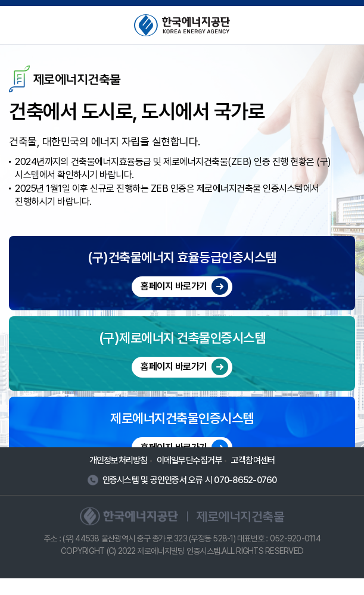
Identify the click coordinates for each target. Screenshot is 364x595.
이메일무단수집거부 (189, 477)
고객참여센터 (253, 477)
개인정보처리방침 (119, 477)
